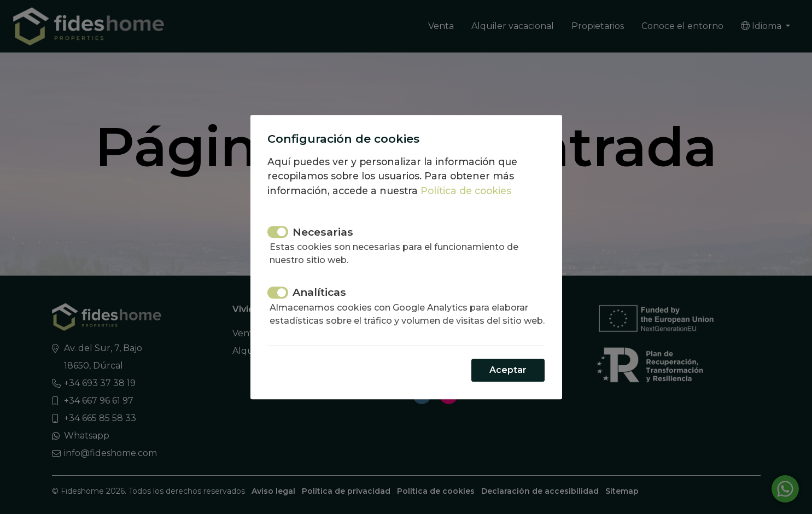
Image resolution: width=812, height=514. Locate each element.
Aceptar (508, 376)
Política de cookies (466, 184)
